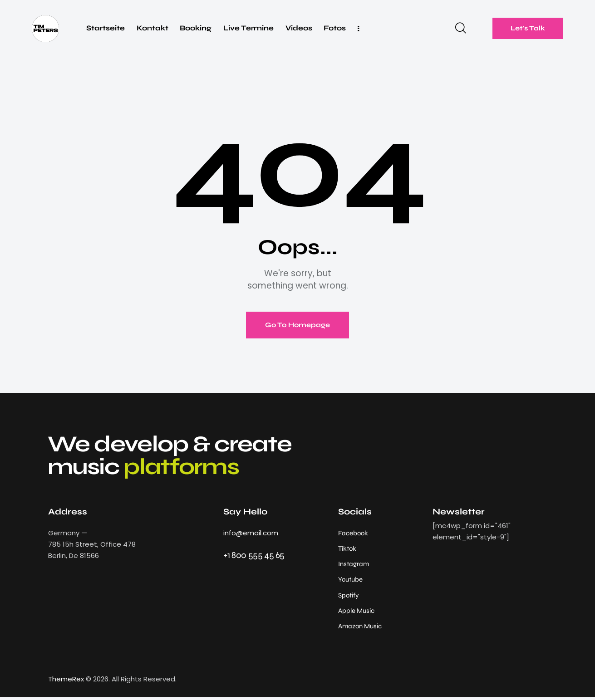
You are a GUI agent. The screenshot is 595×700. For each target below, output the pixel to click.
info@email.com (251, 533)
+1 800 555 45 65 (254, 556)
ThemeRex (66, 682)
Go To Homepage (298, 325)
